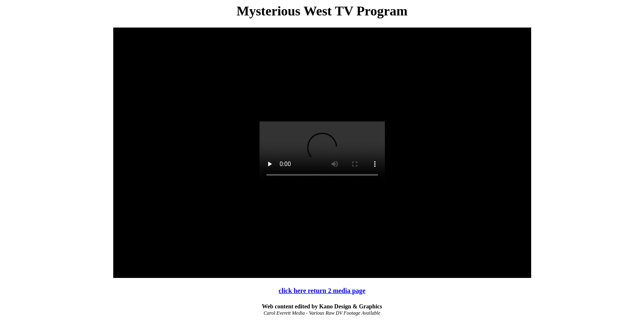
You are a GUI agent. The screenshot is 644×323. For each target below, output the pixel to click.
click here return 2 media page (322, 291)
